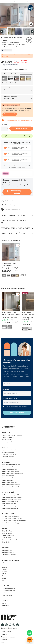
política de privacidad (22, 407)
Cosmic (4, 578)
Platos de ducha (9, 514)
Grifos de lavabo (7, 533)
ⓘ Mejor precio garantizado (9, 65)
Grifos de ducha (7, 538)
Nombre (6, 380)
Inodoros (6, 433)
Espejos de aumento (8, 457)
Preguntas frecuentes (8, 637)
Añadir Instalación (10, 114)
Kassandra (5, 567)
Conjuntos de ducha (8, 536)
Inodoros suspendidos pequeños (12, 435)
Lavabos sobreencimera (9, 593)
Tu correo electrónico (10, 398)
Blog (2, 642)
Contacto (4, 640)
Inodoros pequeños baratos (10, 442)
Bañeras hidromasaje (8, 553)
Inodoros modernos (8, 438)
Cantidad (4, 125)
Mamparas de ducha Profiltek (10, 487)
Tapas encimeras (7, 595)
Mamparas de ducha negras (10, 467)
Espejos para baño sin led (9, 450)
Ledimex (4, 572)
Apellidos (6, 390)
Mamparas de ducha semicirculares (12, 474)
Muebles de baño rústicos (10, 504)
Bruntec (4, 565)
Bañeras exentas (7, 550)
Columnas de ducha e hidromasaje (12, 540)
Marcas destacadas (10, 560)
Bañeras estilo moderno (9, 555)
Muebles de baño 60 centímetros (12, 499)
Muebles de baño (8, 493)
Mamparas (6, 462)
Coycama (5, 576)
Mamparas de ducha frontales (11, 485)
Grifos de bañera (7, 531)
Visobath (5, 569)
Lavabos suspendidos (8, 589)
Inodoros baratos (7, 440)
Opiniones (4, 634)
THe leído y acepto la (16, 407)
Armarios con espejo (8, 452)
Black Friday (5, 606)
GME (3, 563)
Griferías (6, 529)
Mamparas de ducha (8, 476)
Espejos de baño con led (9, 455)
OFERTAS (5, 601)
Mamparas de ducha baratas (10, 471)
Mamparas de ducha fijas (9, 469)
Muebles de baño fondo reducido (12, 497)
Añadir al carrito (21, 129)
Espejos (5, 448)
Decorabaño (5, 1)
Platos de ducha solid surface (11, 516)
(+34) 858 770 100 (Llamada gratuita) (17, 192)
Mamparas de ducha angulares (11, 465)
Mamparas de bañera (8, 480)
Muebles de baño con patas (10, 508)
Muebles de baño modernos (10, 502)
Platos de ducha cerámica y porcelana (13, 523)
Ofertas (4, 603)
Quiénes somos (6, 632)
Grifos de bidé (6, 542)
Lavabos (5, 586)
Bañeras (5, 548)
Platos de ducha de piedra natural (12, 519)
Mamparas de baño (17, 1)
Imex (3, 581)
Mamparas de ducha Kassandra (11, 478)
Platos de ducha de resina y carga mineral (14, 521)
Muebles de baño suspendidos (11, 495)
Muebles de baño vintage (9, 506)
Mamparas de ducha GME (9, 483)
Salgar (4, 574)
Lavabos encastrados (8, 591)
